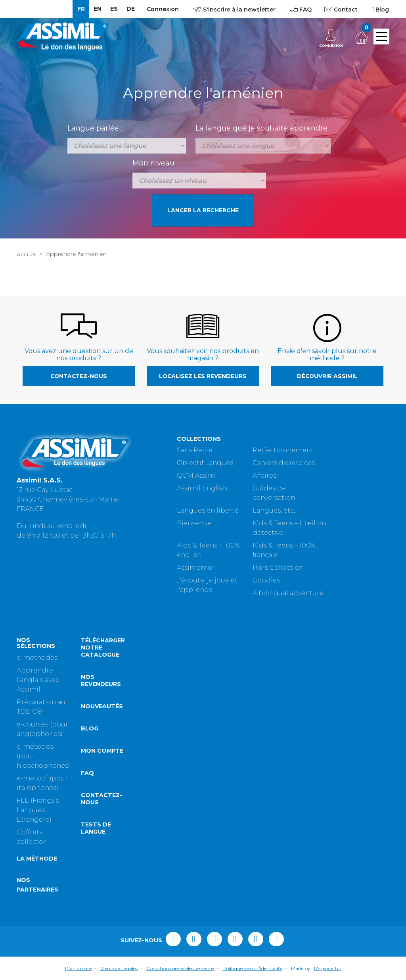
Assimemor (196, 568)
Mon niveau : (155, 163)
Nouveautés (102, 706)
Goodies (266, 580)
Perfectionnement (283, 450)
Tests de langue (96, 828)
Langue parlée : (95, 128)
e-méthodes (37, 658)
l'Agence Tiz (327, 968)
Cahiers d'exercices (284, 463)
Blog (90, 728)
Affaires (264, 476)
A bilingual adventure (288, 593)
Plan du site (78, 968)
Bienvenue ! (196, 523)
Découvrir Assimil (327, 376)
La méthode (37, 859)
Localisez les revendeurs (203, 376)
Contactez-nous (79, 376)
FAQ (87, 773)
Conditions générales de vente (180, 968)
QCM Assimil (198, 476)
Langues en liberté (208, 510)
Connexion (163, 9)
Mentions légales (119, 968)
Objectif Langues (205, 463)
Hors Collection (278, 568)
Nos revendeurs (101, 680)
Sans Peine (195, 450)
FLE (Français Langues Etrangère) (38, 810)
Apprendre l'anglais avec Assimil (38, 680)
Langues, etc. (274, 510)
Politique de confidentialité (252, 968)
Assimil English (202, 488)
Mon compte (102, 751)
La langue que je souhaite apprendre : (263, 128)
